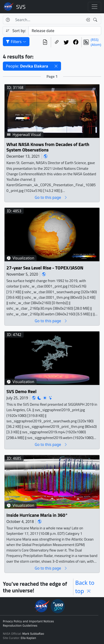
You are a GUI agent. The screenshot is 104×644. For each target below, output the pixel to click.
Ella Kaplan (28, 638)
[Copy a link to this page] (57, 42)
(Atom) (96, 45)
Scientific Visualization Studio (21, 7)
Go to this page (51, 197)
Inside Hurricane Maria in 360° (37, 515)
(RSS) (95, 40)
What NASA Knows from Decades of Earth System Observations (48, 147)
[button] (56, 66)
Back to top (85, 587)
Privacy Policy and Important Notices (28, 621)
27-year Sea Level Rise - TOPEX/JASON (45, 268)
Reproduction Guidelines (20, 626)
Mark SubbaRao (33, 634)
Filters (16, 42)
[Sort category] (65, 31)
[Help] (8, 20)
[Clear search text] (87, 20)
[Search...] (48, 20)
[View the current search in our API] (45, 42)
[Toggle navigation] (95, 7)
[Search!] (96, 20)
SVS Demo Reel (21, 391)
